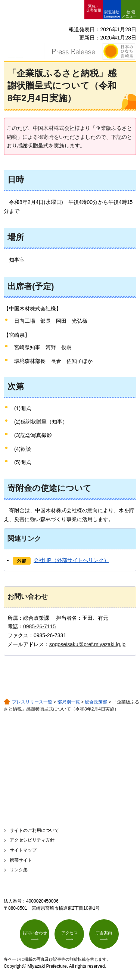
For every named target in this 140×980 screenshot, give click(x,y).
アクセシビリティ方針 (32, 840)
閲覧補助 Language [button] (112, 14)
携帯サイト (21, 860)
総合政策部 (96, 702)
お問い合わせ (35, 933)
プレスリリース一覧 (32, 702)
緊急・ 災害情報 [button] (94, 8)
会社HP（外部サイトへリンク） (71, 560)
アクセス (69, 933)
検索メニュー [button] (129, 14)
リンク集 (19, 870)
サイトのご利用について (34, 830)
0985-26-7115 (39, 626)
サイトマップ (23, 850)
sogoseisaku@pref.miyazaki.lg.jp (87, 644)
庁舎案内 (104, 933)
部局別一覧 (69, 702)
